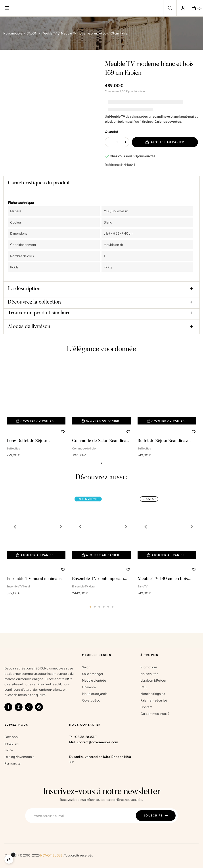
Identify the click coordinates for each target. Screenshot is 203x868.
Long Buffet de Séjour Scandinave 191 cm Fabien (31, 441)
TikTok (9, 750)
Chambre (89, 687)
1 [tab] (101, 463)
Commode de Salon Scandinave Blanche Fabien (101, 441)
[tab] (101, 184)
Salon (86, 667)
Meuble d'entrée (94, 680)
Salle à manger (93, 674)
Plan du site (12, 763)
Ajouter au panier (165, 142)
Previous (13, 527)
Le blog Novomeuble (19, 757)
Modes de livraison (29, 327)
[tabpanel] (36, 413)
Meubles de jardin (95, 694)
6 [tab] (113, 607)
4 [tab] (104, 607)
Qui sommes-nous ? (155, 713)
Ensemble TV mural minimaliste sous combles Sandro (36, 579)
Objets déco (91, 700)
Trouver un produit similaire (39, 313)
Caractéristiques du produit (39, 183)
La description (24, 289)
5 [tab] (108, 607)
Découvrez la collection (34, 302)
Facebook (12, 737)
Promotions (149, 667)
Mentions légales (153, 694)
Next (59, 527)
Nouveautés (149, 674)
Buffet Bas (13, 448)
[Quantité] (117, 142)
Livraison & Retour (153, 680)
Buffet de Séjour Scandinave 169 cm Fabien (164, 441)
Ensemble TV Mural (18, 586)
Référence (113, 164)
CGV (144, 687)
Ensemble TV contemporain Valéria (98, 579)
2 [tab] (95, 607)
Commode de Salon (85, 448)
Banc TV (143, 586)
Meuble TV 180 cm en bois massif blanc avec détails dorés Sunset (166, 579)
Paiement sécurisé (154, 700)
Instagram (12, 743)
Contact (146, 707)
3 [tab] (99, 607)
